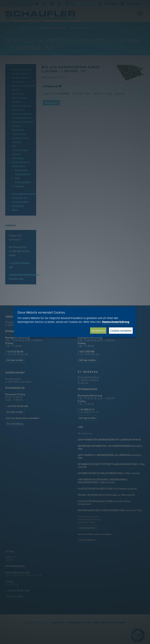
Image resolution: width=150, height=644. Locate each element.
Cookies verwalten (121, 330)
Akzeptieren (98, 330)
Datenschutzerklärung (116, 322)
